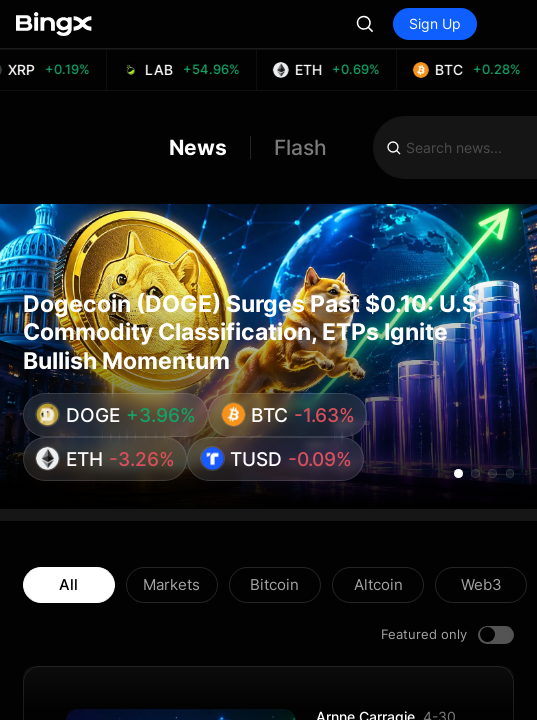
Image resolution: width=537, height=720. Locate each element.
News (198, 147)
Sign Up (435, 23)
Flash (300, 147)
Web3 (481, 584)
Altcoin (378, 584)
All (68, 584)
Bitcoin (274, 584)
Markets (171, 584)
